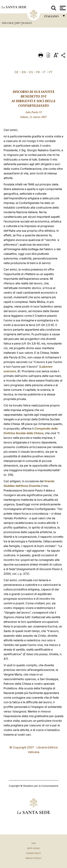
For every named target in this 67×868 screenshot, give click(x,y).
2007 (18, 23)
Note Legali (33, 848)
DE (17, 72)
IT (44, 72)
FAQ (34, 843)
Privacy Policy (33, 858)
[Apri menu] (62, 8)
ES (31, 72)
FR (38, 72)
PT (51, 72)
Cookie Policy (33, 853)
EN (24, 72)
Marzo (27, 23)
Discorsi (8, 23)
